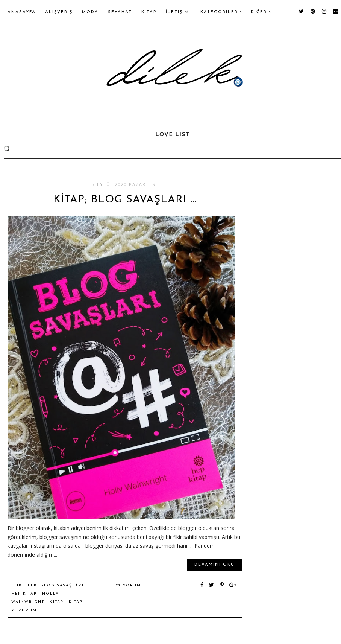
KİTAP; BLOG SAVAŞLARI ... (125, 200)
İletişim (177, 12)
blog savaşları (63, 585)
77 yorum (128, 585)
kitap (58, 602)
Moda (90, 12)
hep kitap (25, 594)
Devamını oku (214, 565)
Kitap (149, 12)
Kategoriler (222, 12)
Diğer (261, 12)
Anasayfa (22, 12)
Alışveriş (59, 12)
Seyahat (120, 12)
